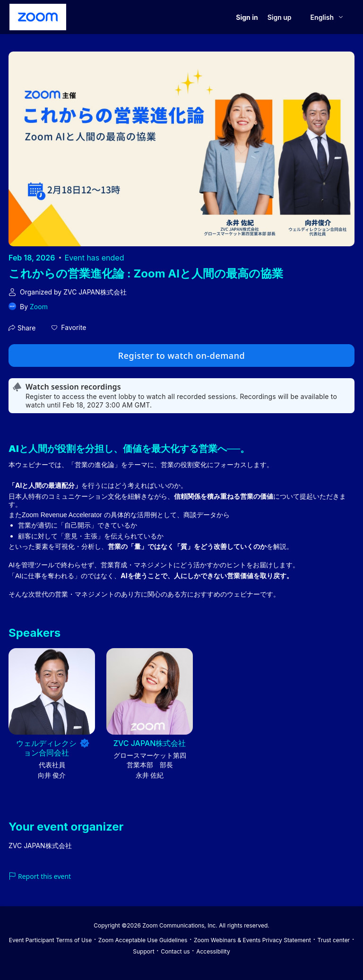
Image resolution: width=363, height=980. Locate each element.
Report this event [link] (40, 876)
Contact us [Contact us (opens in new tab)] (175, 951)
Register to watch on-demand (181, 356)
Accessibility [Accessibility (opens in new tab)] (213, 951)
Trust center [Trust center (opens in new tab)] (334, 940)
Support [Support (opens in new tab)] (143, 951)
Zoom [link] (39, 307)
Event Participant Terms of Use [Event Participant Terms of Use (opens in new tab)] (50, 940)
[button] (69, 328)
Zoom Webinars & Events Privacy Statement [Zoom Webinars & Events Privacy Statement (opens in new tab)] (252, 940)
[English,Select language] (327, 17)
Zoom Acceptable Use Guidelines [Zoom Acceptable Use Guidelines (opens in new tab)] (143, 940)
